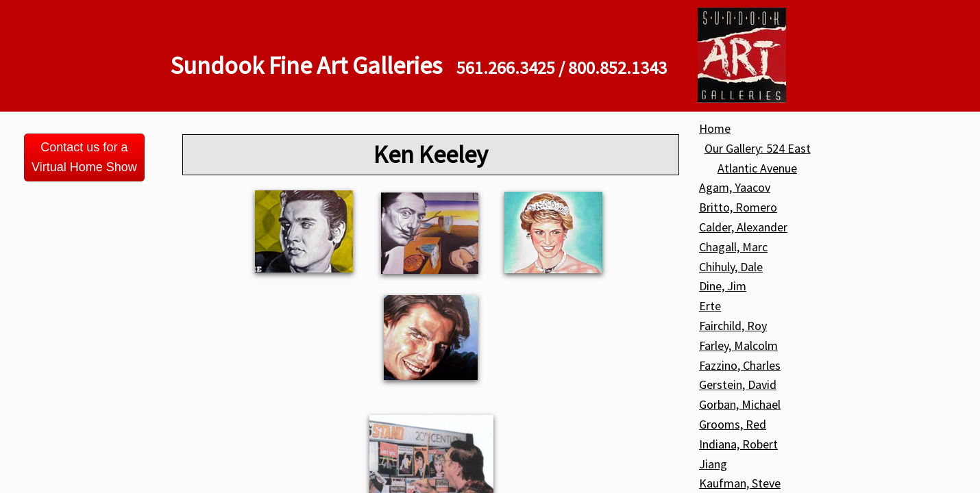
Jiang (713, 464)
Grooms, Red (733, 424)
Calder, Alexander (743, 227)
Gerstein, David (738, 384)
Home (715, 128)
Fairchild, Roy (733, 326)
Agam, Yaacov (735, 187)
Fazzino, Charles (740, 365)
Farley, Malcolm (738, 345)
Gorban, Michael (740, 404)
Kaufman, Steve (740, 483)
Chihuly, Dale (731, 267)
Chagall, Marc (733, 247)
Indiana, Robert (738, 444)
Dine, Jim (723, 286)
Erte (710, 306)
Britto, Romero (738, 207)
